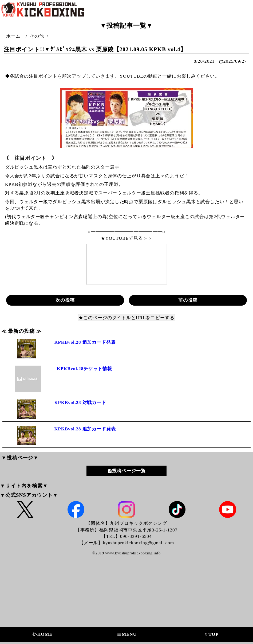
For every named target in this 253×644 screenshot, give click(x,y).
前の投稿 (188, 300)
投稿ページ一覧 (129, 471)
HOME (42, 634)
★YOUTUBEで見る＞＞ (127, 238)
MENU (127, 634)
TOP (211, 634)
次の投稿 (65, 300)
